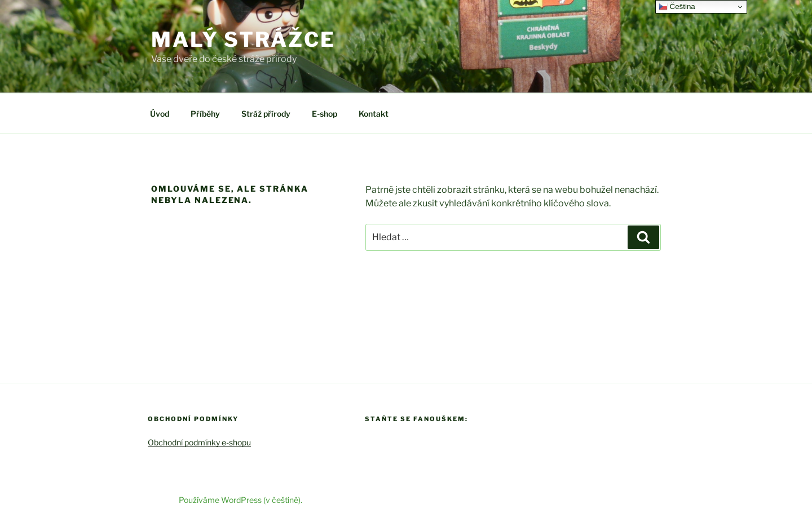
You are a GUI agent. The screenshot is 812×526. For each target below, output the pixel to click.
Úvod (160, 114)
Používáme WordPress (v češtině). (240, 500)
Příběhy (205, 114)
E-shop (325, 114)
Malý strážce (243, 39)
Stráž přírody (266, 114)
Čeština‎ (677, 7)
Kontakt (374, 114)
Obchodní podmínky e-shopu (199, 442)
